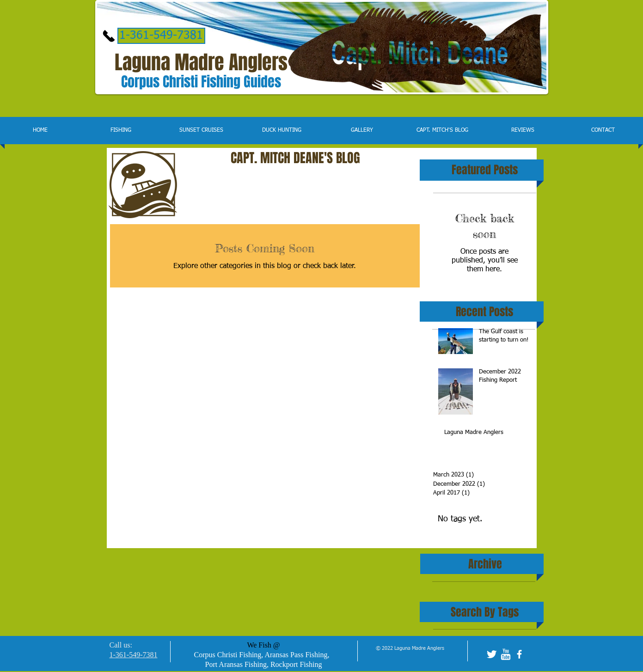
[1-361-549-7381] (161, 36)
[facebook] (519, 654)
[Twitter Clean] (492, 654)
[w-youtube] (505, 654)
